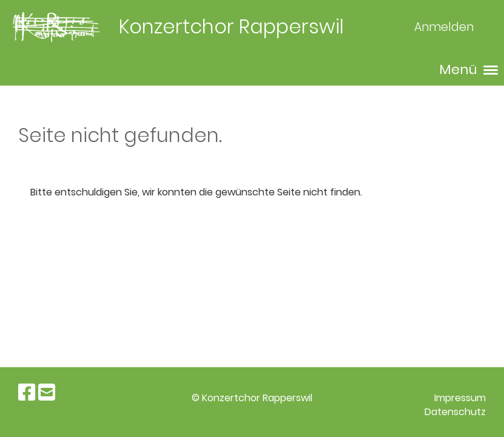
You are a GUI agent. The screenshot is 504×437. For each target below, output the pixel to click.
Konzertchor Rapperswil (231, 27)
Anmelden (444, 27)
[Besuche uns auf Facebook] (27, 392)
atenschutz (459, 412)
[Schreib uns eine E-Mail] (47, 392)
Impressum (460, 398)
